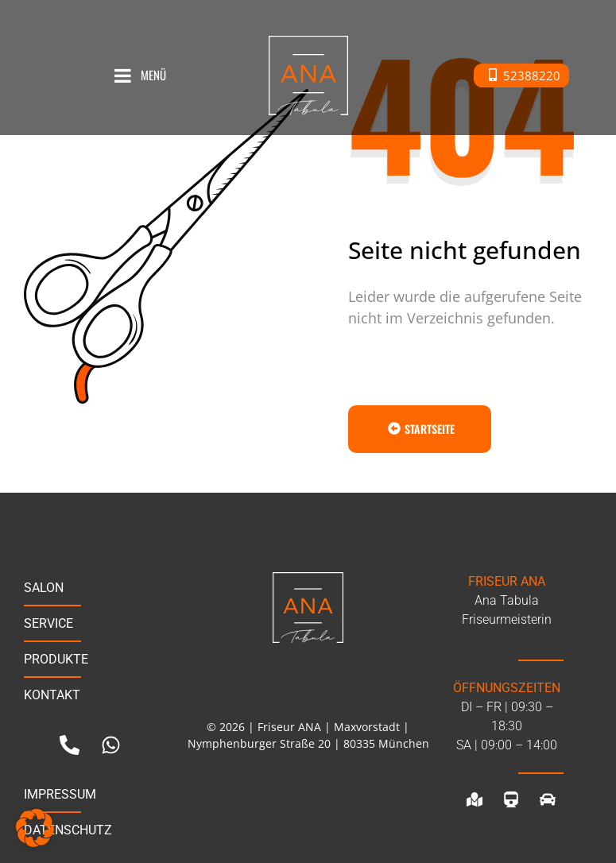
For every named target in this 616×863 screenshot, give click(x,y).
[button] (35, 828)
